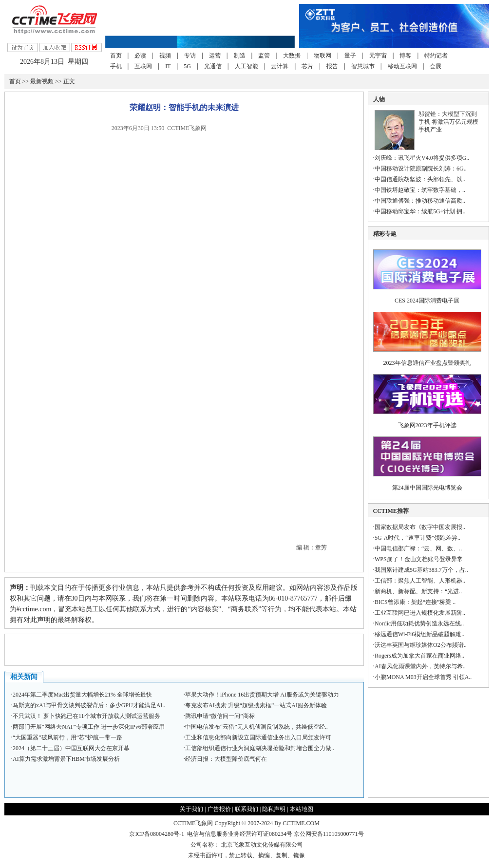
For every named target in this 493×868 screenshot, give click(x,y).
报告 (332, 66)
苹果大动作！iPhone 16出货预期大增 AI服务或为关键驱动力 (262, 695)
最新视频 (42, 81)
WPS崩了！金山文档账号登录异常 (419, 559)
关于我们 (191, 809)
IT (168, 66)
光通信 (213, 66)
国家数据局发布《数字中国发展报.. (420, 527)
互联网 (143, 66)
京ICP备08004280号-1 (157, 834)
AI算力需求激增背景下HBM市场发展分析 (66, 759)
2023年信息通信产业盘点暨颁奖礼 (427, 363)
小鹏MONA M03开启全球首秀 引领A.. (423, 677)
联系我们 (246, 809)
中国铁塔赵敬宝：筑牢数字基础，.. (420, 190)
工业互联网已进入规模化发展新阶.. (420, 613)
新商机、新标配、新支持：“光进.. (418, 591)
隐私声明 (274, 809)
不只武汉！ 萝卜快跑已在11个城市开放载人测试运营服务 (86, 716)
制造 (240, 56)
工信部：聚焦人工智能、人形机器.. (420, 581)
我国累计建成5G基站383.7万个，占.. (421, 570)
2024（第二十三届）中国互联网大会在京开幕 (71, 748)
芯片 (307, 66)
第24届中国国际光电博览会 (427, 488)
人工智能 (246, 66)
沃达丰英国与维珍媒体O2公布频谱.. (421, 645)
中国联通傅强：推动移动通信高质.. (420, 201)
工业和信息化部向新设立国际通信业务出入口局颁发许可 (258, 737)
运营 (215, 56)
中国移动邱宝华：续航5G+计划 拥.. (420, 211)
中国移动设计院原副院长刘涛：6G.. (421, 169)
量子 (350, 56)
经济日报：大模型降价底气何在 (226, 759)
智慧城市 (363, 66)
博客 (405, 56)
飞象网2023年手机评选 (427, 425)
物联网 (322, 56)
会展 (436, 66)
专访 (190, 56)
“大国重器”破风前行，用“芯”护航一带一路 (67, 737)
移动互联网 (402, 66)
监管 (264, 56)
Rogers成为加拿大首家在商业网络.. (419, 656)
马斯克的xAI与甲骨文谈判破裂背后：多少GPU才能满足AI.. (89, 705)
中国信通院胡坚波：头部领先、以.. (420, 179)
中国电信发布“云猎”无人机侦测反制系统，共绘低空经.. (256, 727)
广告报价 (219, 809)
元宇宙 (378, 56)
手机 (116, 66)
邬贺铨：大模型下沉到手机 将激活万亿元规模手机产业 (448, 122)
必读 (140, 56)
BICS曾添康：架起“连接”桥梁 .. (415, 602)
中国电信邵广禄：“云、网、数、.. (418, 548)
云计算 (280, 66)
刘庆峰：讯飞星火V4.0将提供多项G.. (422, 158)
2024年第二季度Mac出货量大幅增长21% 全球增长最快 (82, 695)
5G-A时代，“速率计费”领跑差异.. (417, 538)
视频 (165, 56)
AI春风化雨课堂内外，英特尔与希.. (420, 666)
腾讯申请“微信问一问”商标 (220, 716)
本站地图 (302, 809)
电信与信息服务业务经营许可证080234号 (240, 834)
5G (187, 66)
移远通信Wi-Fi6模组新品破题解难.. (419, 634)
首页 (116, 56)
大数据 (292, 56)
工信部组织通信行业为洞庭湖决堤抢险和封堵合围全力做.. (260, 748)
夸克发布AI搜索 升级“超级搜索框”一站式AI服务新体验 (256, 705)
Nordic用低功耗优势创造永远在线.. (419, 623)
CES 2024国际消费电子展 (427, 301)
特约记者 (436, 56)
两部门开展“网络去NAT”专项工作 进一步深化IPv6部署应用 (89, 727)
